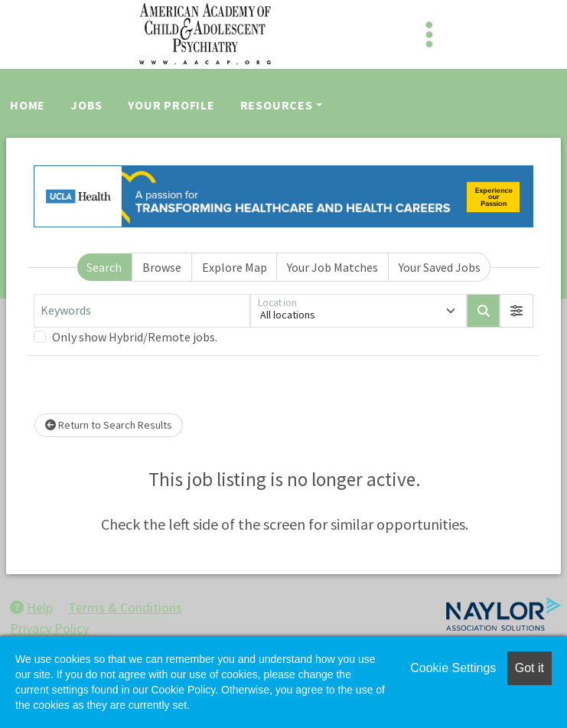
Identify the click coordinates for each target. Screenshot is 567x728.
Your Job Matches (332, 267)
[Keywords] (142, 311)
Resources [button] (277, 105)
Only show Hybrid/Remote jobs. (135, 337)
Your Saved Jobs (440, 267)
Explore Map (235, 267)
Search (104, 267)
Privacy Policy (49, 628)
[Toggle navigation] (429, 34)
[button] (516, 311)
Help (31, 607)
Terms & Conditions (125, 607)
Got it (530, 668)
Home (28, 105)
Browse (162, 267)
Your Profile (171, 105)
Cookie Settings (453, 668)
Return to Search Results (109, 425)
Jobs (86, 105)
